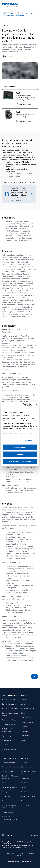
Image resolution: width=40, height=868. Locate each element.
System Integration (9, 736)
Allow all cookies (20, 447)
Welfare (24, 704)
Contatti (24, 762)
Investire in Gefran (8, 762)
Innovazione (25, 736)
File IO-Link (25, 787)
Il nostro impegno (27, 722)
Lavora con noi (26, 718)
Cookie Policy (21, 853)
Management (7, 792)
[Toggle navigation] (37, 5)
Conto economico (8, 783)
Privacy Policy (10, 853)
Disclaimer (31, 853)
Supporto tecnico (27, 767)
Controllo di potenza (9, 724)
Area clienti (25, 805)
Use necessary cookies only (20, 461)
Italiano (34, 835)
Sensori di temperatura (10, 709)
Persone (24, 727)
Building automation (9, 749)
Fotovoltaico (6, 740)
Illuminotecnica (7, 745)
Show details (29, 441)
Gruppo (24, 700)
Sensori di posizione (9, 700)
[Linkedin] (4, 835)
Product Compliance (28, 796)
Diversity (24, 713)
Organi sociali (7, 796)
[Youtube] (9, 835)
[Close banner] (37, 405)
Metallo (6, 26)
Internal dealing (7, 812)
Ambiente (24, 731)
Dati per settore (7, 771)
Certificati (24, 792)
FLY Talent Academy (28, 709)
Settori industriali (13, 12)
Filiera (23, 740)
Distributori (25, 778)
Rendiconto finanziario (10, 787)
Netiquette (20, 856)
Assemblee (6, 801)
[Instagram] (13, 835)
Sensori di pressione (9, 704)
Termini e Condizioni (28, 801)
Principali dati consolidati (11, 767)
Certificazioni (26, 783)
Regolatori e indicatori (9, 720)
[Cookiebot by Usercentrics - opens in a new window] (24, 405)
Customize (20, 454)
